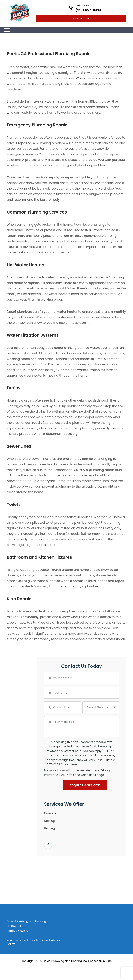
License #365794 (100, 961)
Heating (49, 828)
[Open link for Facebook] (48, 845)
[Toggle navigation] (7, 30)
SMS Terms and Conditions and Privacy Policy (34, 942)
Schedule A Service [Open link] (81, 18)
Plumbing (51, 813)
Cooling (49, 821)
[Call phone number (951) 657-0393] (81, 8)
